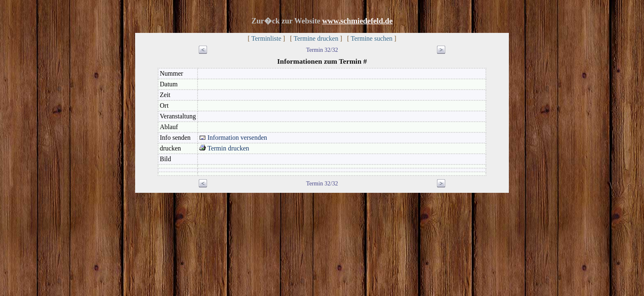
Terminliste (266, 38)
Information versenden (233, 138)
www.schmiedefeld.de (358, 21)
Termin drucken (224, 148)
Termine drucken (316, 38)
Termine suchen (372, 38)
